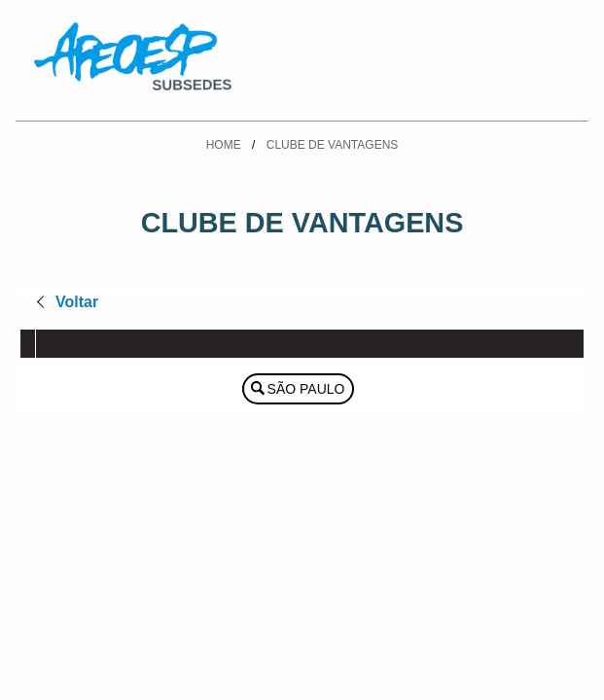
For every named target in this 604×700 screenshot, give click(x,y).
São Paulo (306, 389)
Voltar (77, 302)
